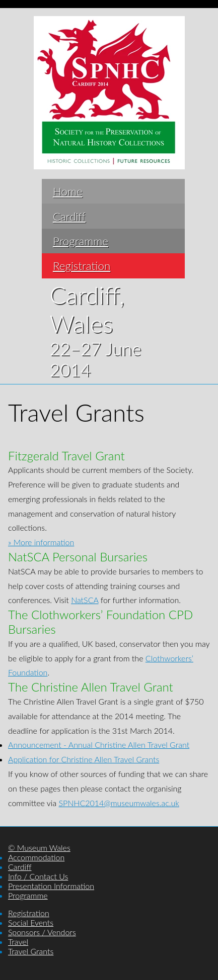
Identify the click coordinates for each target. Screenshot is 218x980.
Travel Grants (31, 951)
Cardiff (69, 216)
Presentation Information (51, 886)
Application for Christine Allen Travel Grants (84, 759)
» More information (41, 542)
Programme (81, 241)
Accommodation (36, 857)
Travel (18, 942)
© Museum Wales (39, 848)
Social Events (31, 922)
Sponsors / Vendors (42, 932)
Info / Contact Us (38, 876)
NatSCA (85, 600)
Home (68, 191)
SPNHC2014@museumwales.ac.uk (119, 803)
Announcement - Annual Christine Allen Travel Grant (99, 745)
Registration (82, 266)
